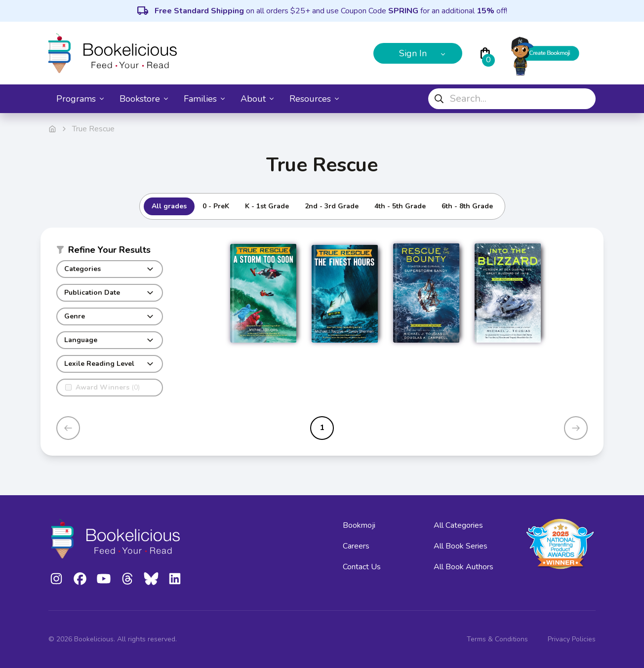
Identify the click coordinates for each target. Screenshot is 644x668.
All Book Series (461, 546)
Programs (80, 99)
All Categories (458, 525)
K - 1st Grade (267, 206)
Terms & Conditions (497, 639)
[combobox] (512, 99)
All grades (169, 206)
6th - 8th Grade (467, 206)
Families (204, 99)
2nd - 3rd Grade (332, 206)
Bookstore (144, 99)
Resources (314, 99)
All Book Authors (463, 567)
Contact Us (362, 567)
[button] (110, 252)
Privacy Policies (572, 639)
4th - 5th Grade (400, 206)
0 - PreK (216, 206)
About (257, 99)
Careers (356, 546)
